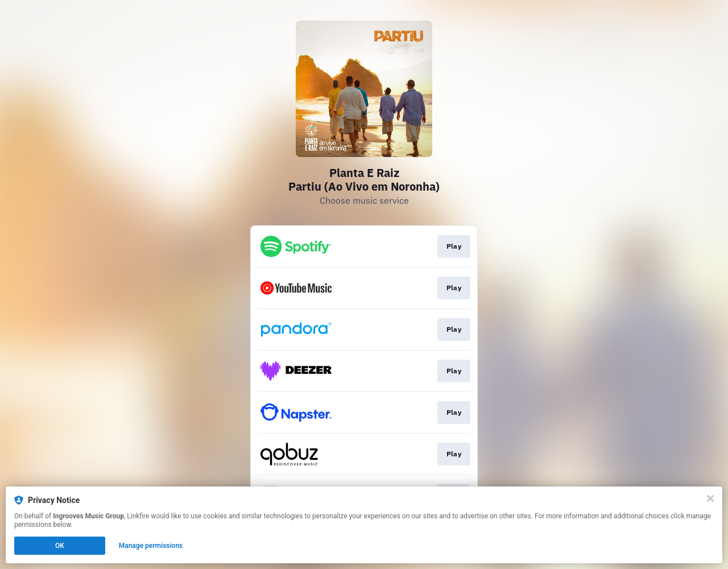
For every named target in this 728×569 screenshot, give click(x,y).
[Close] (710, 498)
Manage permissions (151, 546)
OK (60, 546)
